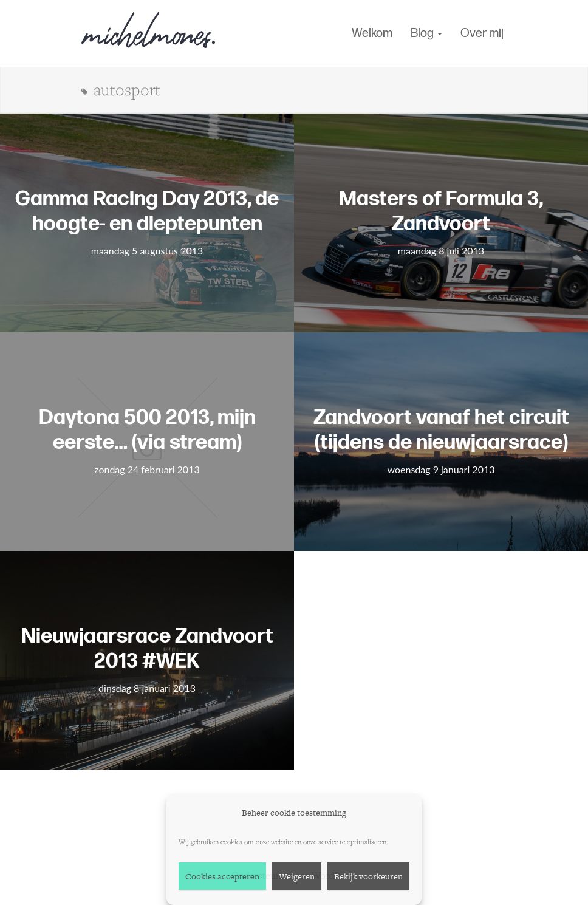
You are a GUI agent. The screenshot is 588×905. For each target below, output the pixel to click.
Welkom (372, 33)
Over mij (482, 33)
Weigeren (297, 876)
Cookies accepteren (222, 876)
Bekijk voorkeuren (368, 876)
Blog (426, 33)
